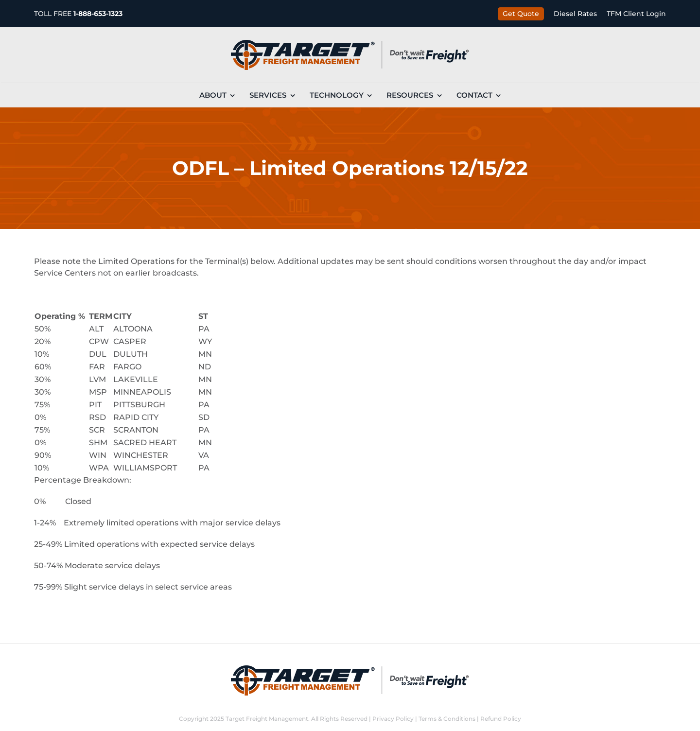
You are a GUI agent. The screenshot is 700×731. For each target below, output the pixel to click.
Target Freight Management (267, 719)
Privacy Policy (393, 719)
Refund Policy (501, 719)
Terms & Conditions (447, 719)
